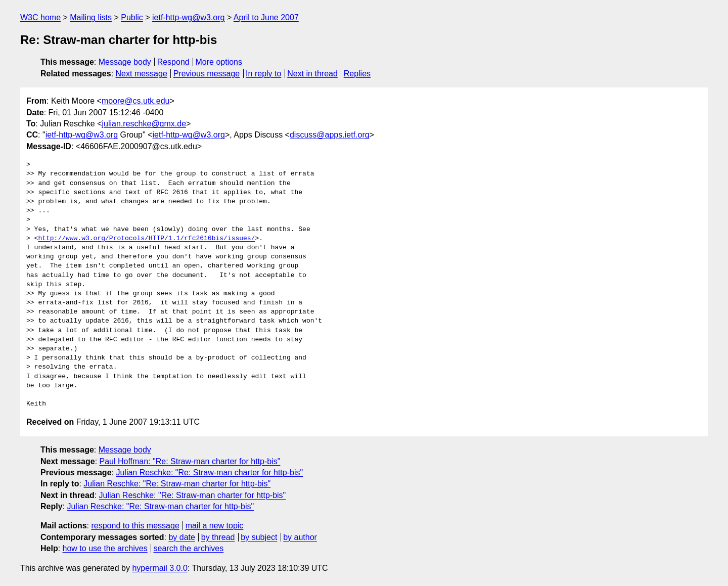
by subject (259, 537)
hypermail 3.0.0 (160, 568)
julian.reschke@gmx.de (144, 124)
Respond (173, 62)
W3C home (40, 17)
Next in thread (312, 74)
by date (181, 537)
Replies (357, 74)
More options (219, 62)
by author (300, 537)
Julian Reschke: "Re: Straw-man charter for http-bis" (209, 472)
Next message (142, 74)
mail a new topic (215, 526)
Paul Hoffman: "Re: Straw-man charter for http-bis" (190, 461)
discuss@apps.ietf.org (330, 135)
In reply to (263, 74)
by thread (218, 537)
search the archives (189, 548)
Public (132, 17)
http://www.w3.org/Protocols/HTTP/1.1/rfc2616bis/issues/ (146, 239)
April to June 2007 (266, 17)
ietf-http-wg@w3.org (188, 17)
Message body (125, 62)
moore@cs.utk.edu (136, 101)
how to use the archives (105, 548)
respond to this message (135, 526)
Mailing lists (91, 17)
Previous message (207, 74)
